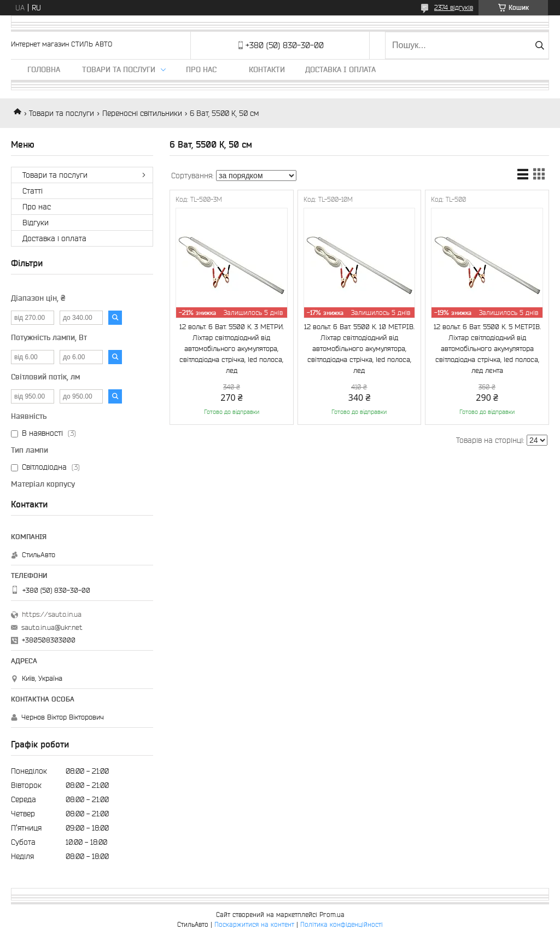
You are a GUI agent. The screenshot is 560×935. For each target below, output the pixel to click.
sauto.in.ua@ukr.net (52, 627)
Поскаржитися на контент (254, 924)
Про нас (201, 69)
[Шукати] (539, 45)
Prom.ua (332, 914)
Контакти (267, 69)
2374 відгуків (454, 7)
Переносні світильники (142, 113)
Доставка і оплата (340, 69)
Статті (33, 191)
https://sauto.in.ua (52, 614)
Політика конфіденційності (342, 924)
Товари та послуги (119, 69)
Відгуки (36, 223)
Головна (44, 69)
